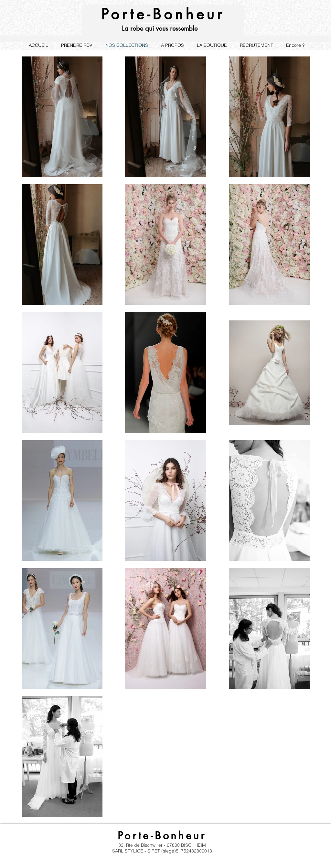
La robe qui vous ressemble (160, 28)
